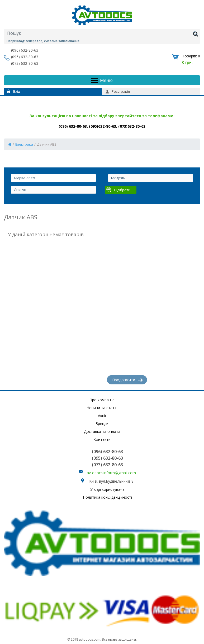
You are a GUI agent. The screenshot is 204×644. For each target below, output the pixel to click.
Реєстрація (118, 91)
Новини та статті (102, 408)
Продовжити (128, 380)
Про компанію (102, 400)
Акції (102, 416)
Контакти (102, 439)
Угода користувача (107, 489)
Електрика (24, 144)
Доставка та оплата (102, 431)
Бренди (102, 423)
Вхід (14, 91)
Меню (102, 80)
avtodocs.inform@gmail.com (111, 473)
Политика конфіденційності (107, 497)
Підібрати (118, 190)
